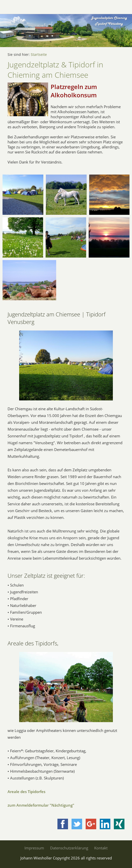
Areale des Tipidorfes (26, 792)
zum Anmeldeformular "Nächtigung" (41, 805)
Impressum (34, 848)
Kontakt (101, 848)
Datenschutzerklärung (69, 848)
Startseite (39, 55)
